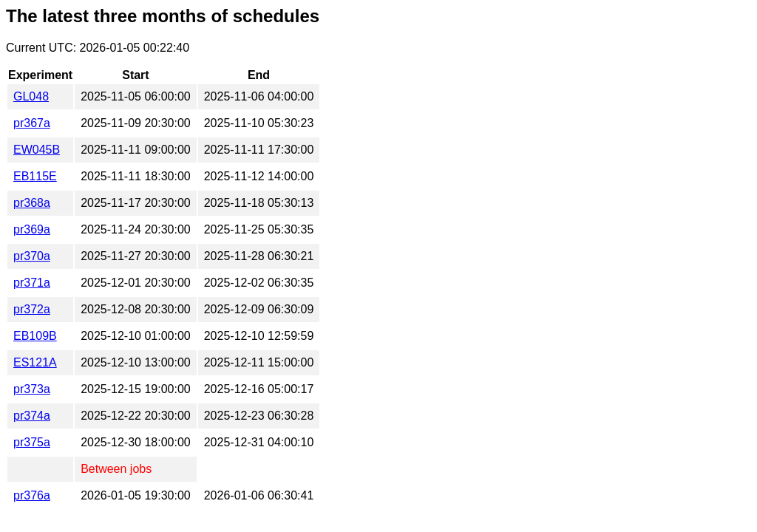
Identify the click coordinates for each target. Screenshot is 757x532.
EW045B (37, 150)
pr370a (32, 256)
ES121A (35, 362)
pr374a (32, 416)
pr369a (32, 229)
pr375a (32, 442)
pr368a (32, 203)
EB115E (35, 176)
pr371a (32, 283)
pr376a (32, 495)
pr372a (32, 309)
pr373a (32, 389)
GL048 (31, 96)
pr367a (32, 123)
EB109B (35, 336)
